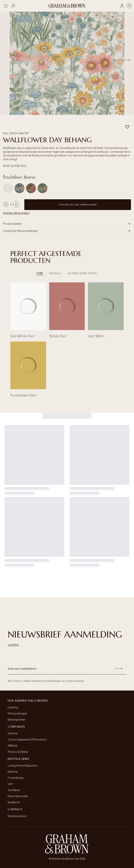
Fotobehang (16, 778)
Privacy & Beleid (18, 752)
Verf (40, 273)
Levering (13, 707)
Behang (55, 273)
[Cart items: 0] (129, 6)
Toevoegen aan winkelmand (78, 205)
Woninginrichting (83, 273)
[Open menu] (6, 6)
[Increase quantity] (16, 205)
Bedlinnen (14, 802)
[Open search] (13, 6)
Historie (13, 733)
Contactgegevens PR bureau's (27, 739)
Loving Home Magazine (22, 765)
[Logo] (67, 6)
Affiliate (13, 746)
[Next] (125, 60)
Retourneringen (17, 713)
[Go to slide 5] (75, 110)
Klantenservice (17, 816)
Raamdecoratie (18, 796)
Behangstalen (17, 720)
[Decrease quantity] (6, 205)
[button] (67, 224)
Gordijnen (14, 790)
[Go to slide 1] (59, 110)
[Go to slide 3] (67, 110)
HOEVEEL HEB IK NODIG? (16, 213)
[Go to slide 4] (71, 110)
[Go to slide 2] (63, 110)
